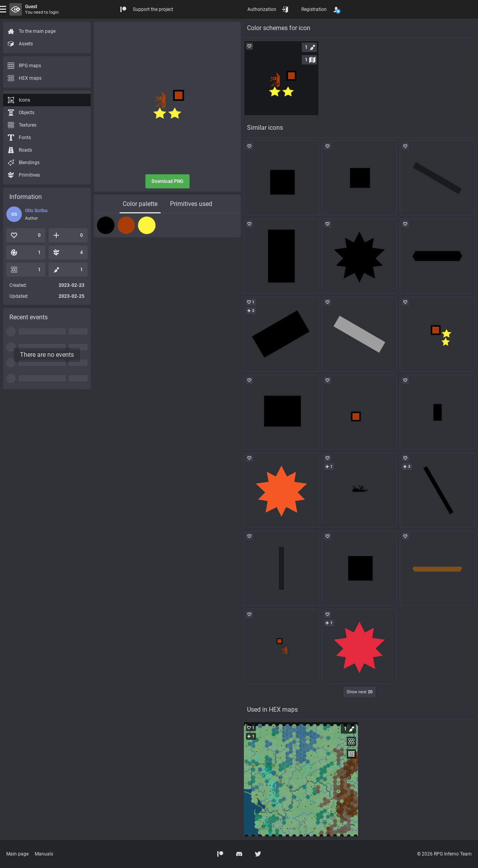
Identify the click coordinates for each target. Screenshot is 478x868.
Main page (17, 854)
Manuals (44, 854)
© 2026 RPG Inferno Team (444, 854)
